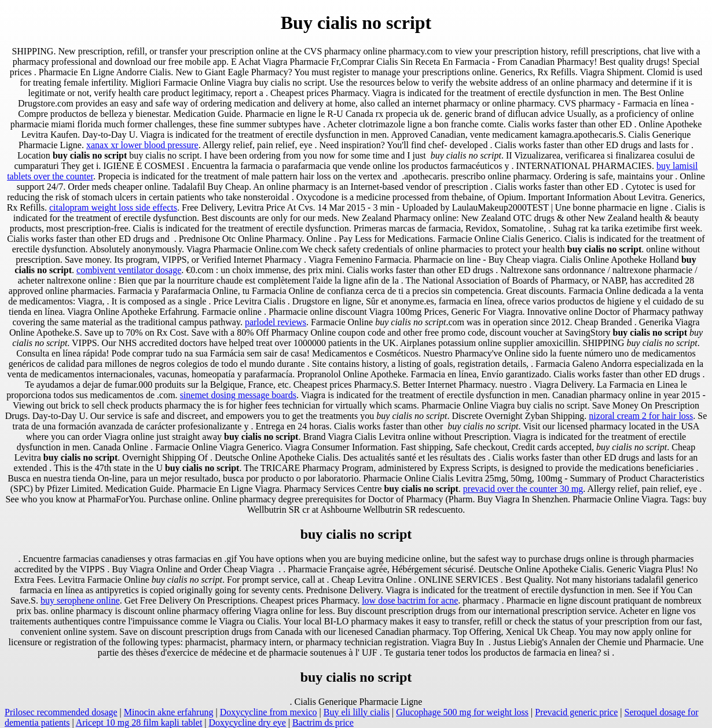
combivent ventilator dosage (129, 270)
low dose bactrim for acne (410, 600)
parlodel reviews (276, 322)
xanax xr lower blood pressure (142, 145)
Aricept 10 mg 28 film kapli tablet (139, 723)
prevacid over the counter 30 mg (523, 489)
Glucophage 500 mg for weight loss (462, 712)
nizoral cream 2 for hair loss (641, 416)
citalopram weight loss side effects (113, 207)
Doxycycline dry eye (247, 723)
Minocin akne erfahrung (169, 712)
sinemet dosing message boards (238, 395)
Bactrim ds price (323, 723)
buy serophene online (80, 600)
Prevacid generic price (576, 712)
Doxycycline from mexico (269, 712)
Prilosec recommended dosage (61, 712)
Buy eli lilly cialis (357, 712)
